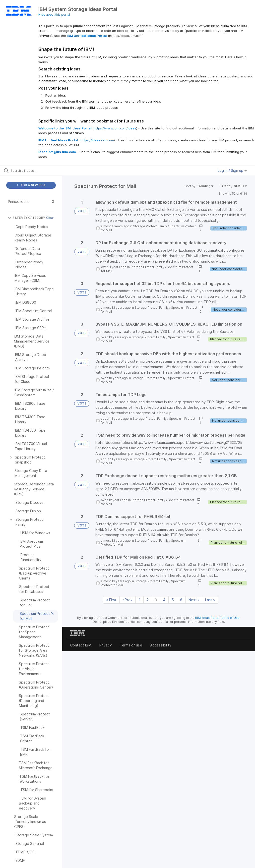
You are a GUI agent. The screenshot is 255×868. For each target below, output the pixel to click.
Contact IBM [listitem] (81, 645)
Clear (50, 218)
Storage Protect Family (150, 226)
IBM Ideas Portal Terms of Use (217, 618)
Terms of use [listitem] (131, 645)
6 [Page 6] (181, 600)
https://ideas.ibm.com (97, 140)
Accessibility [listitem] (161, 645)
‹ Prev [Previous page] (127, 600)
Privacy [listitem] (106, 645)
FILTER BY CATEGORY (27, 218)
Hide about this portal (54, 15)
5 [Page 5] (173, 600)
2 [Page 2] (148, 600)
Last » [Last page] (210, 600)
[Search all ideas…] (34, 171)
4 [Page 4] (164, 600)
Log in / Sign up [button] (232, 170)
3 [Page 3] (156, 600)
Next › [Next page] (194, 600)
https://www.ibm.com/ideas (115, 128)
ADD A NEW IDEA (31, 185)
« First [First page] (111, 600)
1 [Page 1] (140, 600)
